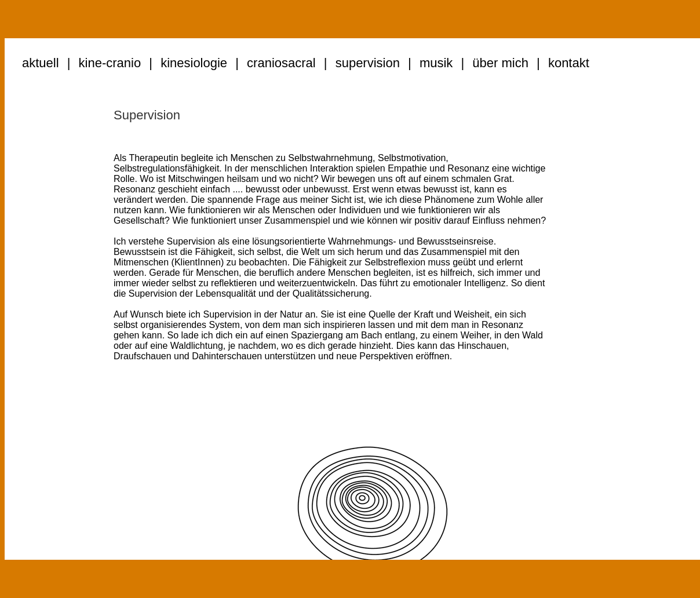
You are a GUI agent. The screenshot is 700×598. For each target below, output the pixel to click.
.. (596, 63)
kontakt (569, 63)
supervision (368, 63)
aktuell (41, 63)
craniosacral (281, 63)
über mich (500, 63)
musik (436, 63)
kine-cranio (110, 63)
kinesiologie (194, 63)
